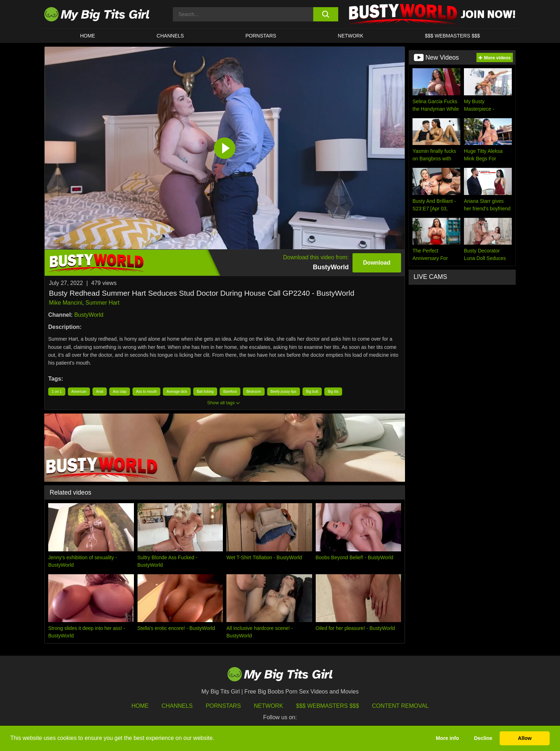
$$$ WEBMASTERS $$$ (452, 36)
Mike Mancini (66, 303)
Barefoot (230, 392)
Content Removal (401, 706)
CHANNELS (170, 36)
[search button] (326, 14)
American (79, 392)
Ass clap (120, 392)
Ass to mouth (146, 392)
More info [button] (447, 738)
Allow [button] (525, 738)
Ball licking (205, 392)
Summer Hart (102, 303)
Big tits (333, 392)
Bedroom (254, 392)
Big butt (312, 392)
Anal (100, 392)
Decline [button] (483, 738)
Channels (177, 706)
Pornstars (261, 36)
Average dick (177, 392)
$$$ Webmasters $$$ (327, 706)
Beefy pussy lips (284, 392)
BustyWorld (89, 315)
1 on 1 (57, 392)
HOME (87, 36)
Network (351, 36)
